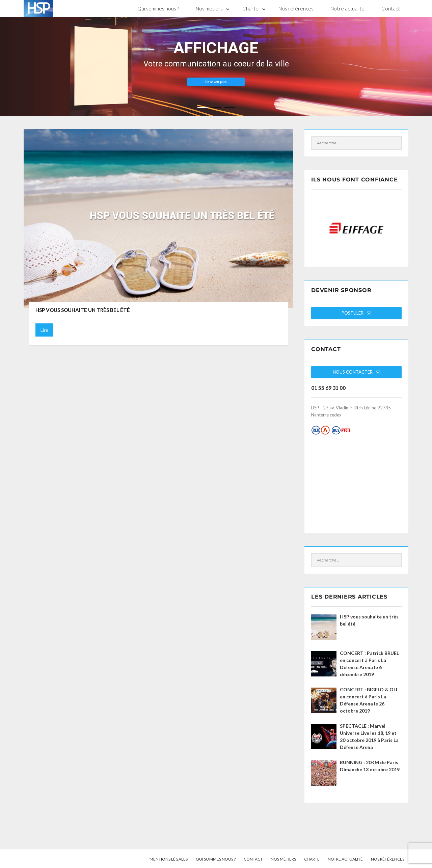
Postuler (356, 313)
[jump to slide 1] (202, 108)
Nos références (296, 8)
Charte (250, 8)
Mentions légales (169, 859)
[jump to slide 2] (216, 108)
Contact (391, 8)
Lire (44, 330)
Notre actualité (347, 8)
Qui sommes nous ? (158, 8)
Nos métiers (209, 8)
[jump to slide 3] (230, 108)
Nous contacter (357, 372)
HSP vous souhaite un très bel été (83, 310)
